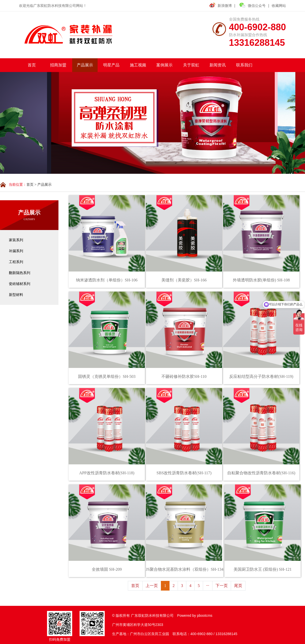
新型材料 (16, 295)
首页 (30, 185)
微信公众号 (252, 5)
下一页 (222, 586)
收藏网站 (279, 6)
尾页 (238, 586)
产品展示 (44, 185)
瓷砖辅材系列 (20, 284)
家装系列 (16, 240)
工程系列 (16, 262)
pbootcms (205, 616)
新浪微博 (225, 6)
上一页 (152, 586)
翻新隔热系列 (20, 273)
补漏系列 (16, 251)
